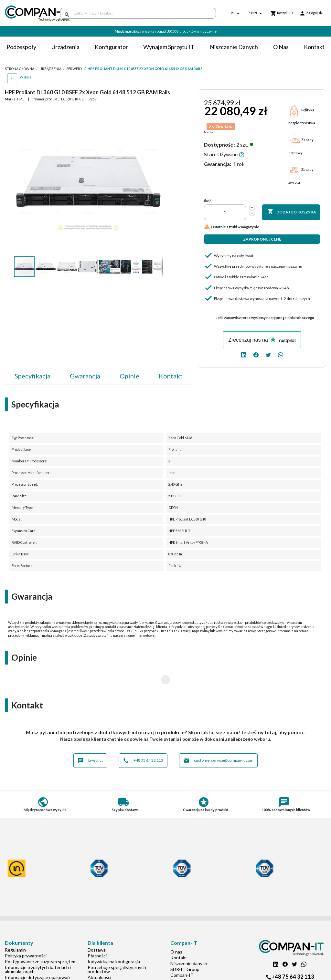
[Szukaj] (138, 13)
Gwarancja (85, 376)
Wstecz (26, 77)
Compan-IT (182, 954)
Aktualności (99, 957)
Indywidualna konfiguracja (114, 941)
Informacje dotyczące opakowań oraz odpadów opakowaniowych (37, 959)
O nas (281, 47)
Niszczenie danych (234, 47)
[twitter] (268, 354)
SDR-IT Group (185, 949)
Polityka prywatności (26, 935)
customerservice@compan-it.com (218, 740)
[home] (28, 13)
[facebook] (256, 354)
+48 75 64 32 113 (143, 740)
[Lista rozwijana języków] (236, 13)
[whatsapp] (281, 354)
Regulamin (15, 929)
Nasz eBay (181, 960)
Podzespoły (21, 47)
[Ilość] (225, 212)
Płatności (97, 935)
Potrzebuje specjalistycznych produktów (117, 949)
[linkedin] (244, 354)
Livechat (90, 740)
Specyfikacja (32, 376)
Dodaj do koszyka (292, 212)
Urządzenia (65, 47)
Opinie (129, 376)
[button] (157, 113)
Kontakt (314, 47)
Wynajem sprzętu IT (169, 47)
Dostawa (97, 929)
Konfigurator (111, 47)
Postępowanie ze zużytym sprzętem (41, 941)
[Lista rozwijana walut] (256, 13)
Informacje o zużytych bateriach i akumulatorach (38, 949)
